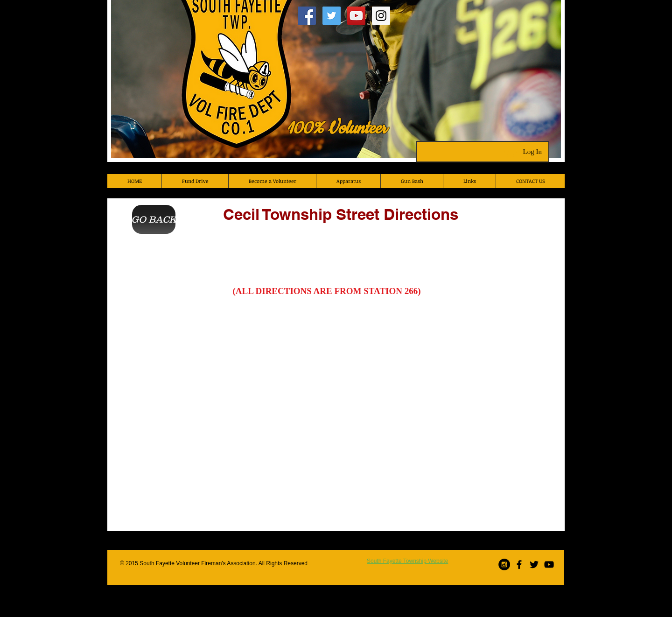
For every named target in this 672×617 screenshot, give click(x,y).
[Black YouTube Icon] (549, 564)
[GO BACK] (154, 219)
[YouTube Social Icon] (356, 16)
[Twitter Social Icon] (332, 16)
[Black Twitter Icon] (534, 564)
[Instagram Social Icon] (381, 16)
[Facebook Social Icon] (307, 16)
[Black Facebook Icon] (519, 564)
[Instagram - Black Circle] (504, 564)
